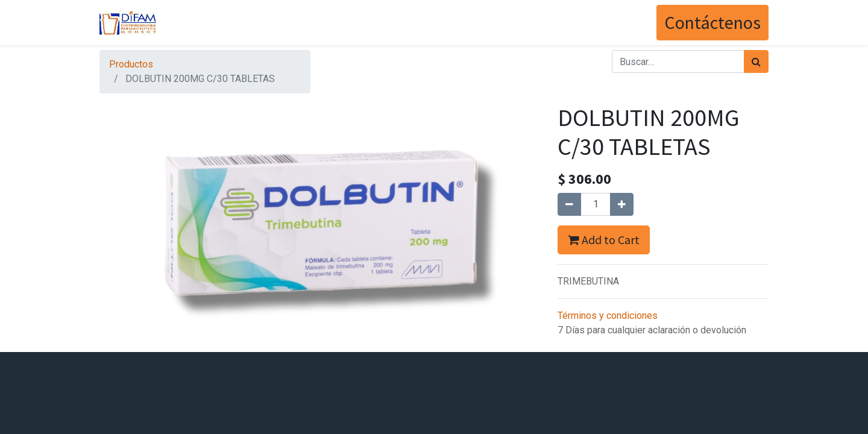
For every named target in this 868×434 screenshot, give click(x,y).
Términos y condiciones (608, 316)
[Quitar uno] (569, 204)
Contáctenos (712, 22)
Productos (131, 64)
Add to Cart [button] (604, 240)
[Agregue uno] (622, 204)
